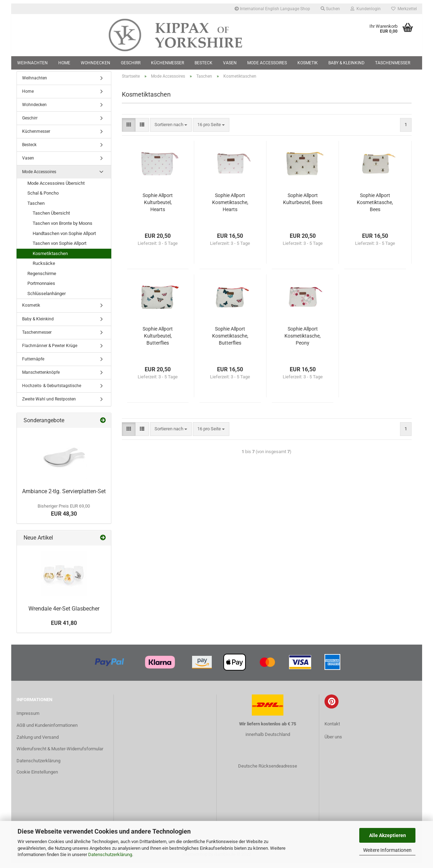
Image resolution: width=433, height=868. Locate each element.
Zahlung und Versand (38, 741)
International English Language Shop (272, 9)
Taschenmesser (393, 63)
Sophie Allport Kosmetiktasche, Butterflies (230, 340)
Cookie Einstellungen (37, 776)
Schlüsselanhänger (47, 298)
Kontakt (332, 728)
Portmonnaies (41, 288)
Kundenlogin (366, 9)
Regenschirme (42, 278)
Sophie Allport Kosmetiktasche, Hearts (230, 207)
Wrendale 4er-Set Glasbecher (64, 613)
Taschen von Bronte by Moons (63, 227)
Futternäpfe (33, 363)
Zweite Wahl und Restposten (49, 404)
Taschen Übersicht (51, 218)
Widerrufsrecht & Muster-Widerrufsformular (60, 753)
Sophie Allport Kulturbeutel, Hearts (158, 207)
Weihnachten (32, 63)
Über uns (333, 741)
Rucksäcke (44, 268)
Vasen (230, 63)
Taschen (36, 207)
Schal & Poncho (43, 198)
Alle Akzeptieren (388, 835)
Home (64, 63)
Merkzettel (404, 9)
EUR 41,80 (64, 627)
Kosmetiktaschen (50, 258)
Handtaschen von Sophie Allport (64, 238)
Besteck (204, 63)
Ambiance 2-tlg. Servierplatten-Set (64, 495)
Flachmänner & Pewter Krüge (50, 350)
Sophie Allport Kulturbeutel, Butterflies (158, 340)
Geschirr (131, 63)
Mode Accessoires (267, 63)
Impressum (28, 717)
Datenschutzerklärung (110, 854)
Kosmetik (308, 63)
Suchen (330, 9)
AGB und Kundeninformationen (47, 729)
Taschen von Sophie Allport (60, 248)
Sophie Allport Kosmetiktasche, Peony (303, 340)
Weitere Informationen (387, 850)
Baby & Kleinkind (346, 63)
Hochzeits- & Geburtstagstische (52, 390)
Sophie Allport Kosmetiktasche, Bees (375, 207)
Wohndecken (96, 63)
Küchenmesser (168, 63)
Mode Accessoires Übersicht (56, 187)
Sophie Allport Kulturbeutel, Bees (303, 203)
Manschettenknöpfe (41, 377)
